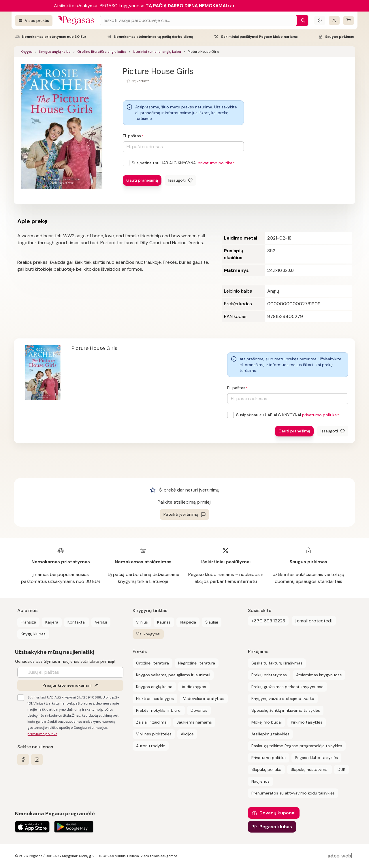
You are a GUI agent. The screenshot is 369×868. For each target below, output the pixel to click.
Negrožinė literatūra (197, 663)
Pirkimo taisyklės (307, 722)
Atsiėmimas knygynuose (319, 675)
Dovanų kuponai (277, 813)
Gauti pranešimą (142, 180)
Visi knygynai (148, 634)
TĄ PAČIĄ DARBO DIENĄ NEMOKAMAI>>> (190, 6)
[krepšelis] (349, 20)
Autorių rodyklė (151, 746)
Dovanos (199, 710)
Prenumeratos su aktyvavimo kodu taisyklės (293, 793)
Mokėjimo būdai (267, 722)
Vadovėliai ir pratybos (204, 698)
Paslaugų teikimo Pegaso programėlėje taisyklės (297, 746)
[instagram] (37, 760)
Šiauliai (212, 622)
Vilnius (142, 622)
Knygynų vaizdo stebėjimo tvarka (283, 698)
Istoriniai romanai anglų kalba (157, 52)
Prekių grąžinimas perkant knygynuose (287, 687)
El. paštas (132, 136)
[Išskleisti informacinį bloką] (320, 20)
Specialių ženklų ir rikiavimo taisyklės (286, 710)
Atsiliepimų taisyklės (270, 734)
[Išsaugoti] (180, 180)
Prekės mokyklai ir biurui (159, 710)
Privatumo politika (269, 758)
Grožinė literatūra (153, 663)
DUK (341, 769)
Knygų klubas (33, 634)
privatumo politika (215, 163)
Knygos (27, 52)
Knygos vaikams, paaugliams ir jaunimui (173, 675)
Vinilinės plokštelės (154, 734)
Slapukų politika (266, 769)
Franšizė (28, 622)
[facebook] (23, 760)
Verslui (101, 622)
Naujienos (260, 781)
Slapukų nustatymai (309, 769)
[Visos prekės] (34, 21)
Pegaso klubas (276, 827)
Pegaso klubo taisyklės (316, 758)
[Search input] (198, 20)
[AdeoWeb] (340, 856)
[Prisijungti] (334, 20)
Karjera (52, 622)
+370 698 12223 (268, 621)
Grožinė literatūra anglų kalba (102, 52)
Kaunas (164, 622)
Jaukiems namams (194, 722)
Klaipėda (188, 622)
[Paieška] (302, 20)
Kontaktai (77, 622)
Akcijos (187, 734)
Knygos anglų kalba (55, 52)
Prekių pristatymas (269, 675)
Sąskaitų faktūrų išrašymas (277, 663)
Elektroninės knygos (155, 698)
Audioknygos (194, 687)
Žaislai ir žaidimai (152, 722)
